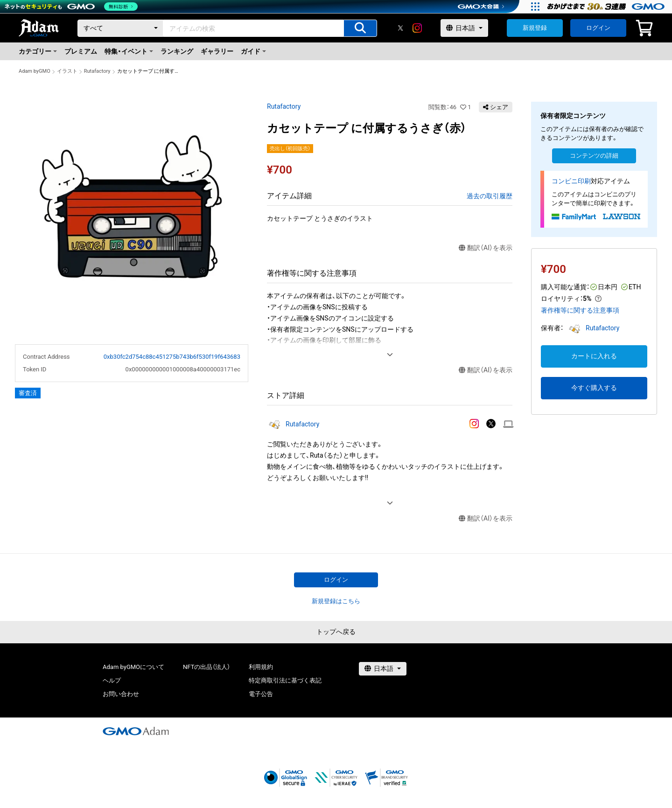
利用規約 (261, 667)
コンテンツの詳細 (594, 156)
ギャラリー (217, 51)
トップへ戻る (336, 632)
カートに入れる (594, 356)
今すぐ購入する (594, 388)
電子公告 (261, 694)
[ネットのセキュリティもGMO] (72, 7)
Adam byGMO (35, 71)
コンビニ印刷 (571, 181)
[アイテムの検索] (360, 28)
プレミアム (81, 51)
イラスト (67, 71)
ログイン (598, 28)
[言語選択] (464, 28)
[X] (400, 28)
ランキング (177, 51)
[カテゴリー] (120, 28)
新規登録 (535, 28)
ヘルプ (112, 680)
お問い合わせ (121, 694)
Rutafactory (97, 71)
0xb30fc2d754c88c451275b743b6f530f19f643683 (172, 357)
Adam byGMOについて (133, 667)
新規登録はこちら (336, 601)
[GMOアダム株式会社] (136, 731)
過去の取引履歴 (490, 196)
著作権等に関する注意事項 (580, 310)
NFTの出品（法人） (206, 667)
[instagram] (417, 28)
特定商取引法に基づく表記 (285, 680)
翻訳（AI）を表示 (486, 248)
